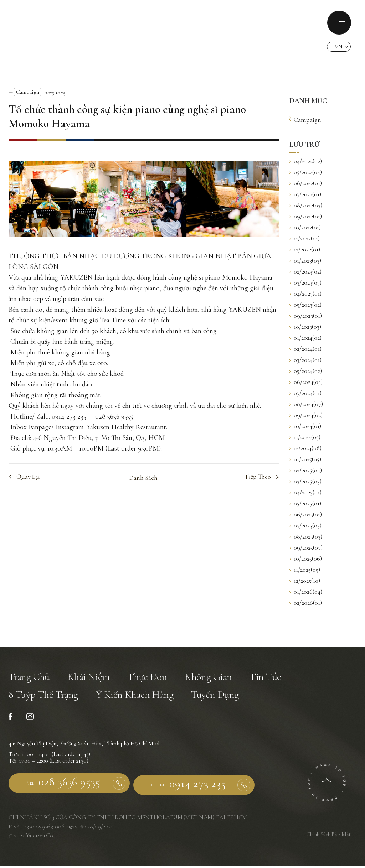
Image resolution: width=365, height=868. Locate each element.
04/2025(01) (305, 492)
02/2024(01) (305, 349)
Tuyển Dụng (220, 697)
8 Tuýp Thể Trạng (44, 697)
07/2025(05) (305, 525)
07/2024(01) (305, 393)
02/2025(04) (306, 470)
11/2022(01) (305, 238)
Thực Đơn (150, 678)
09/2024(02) (306, 415)
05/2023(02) (305, 305)
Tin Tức (270, 678)
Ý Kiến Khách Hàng (138, 697)
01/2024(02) (305, 338)
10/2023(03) (305, 327)
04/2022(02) (306, 161)
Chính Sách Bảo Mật (328, 836)
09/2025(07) (306, 547)
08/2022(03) (306, 205)
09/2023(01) (306, 316)
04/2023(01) (305, 293)
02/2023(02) (305, 271)
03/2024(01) (305, 360)
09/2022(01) (306, 216)
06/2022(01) (306, 183)
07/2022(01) (305, 194)
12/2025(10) (305, 581)
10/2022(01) (305, 227)
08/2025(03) (306, 536)
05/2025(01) (305, 503)
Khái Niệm (90, 678)
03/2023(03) (305, 282)
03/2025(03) (305, 481)
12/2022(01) (305, 249)
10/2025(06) (306, 558)
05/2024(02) (306, 371)
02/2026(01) (306, 603)
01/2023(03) (305, 260)
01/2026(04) (306, 592)
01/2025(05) (305, 459)
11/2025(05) (305, 570)
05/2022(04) (306, 172)
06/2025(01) (306, 514)
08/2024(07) (306, 404)
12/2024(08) (305, 448)
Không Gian (212, 678)
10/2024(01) (305, 426)
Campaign (28, 92)
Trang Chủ (30, 678)
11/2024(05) (305, 437)
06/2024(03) (306, 382)
